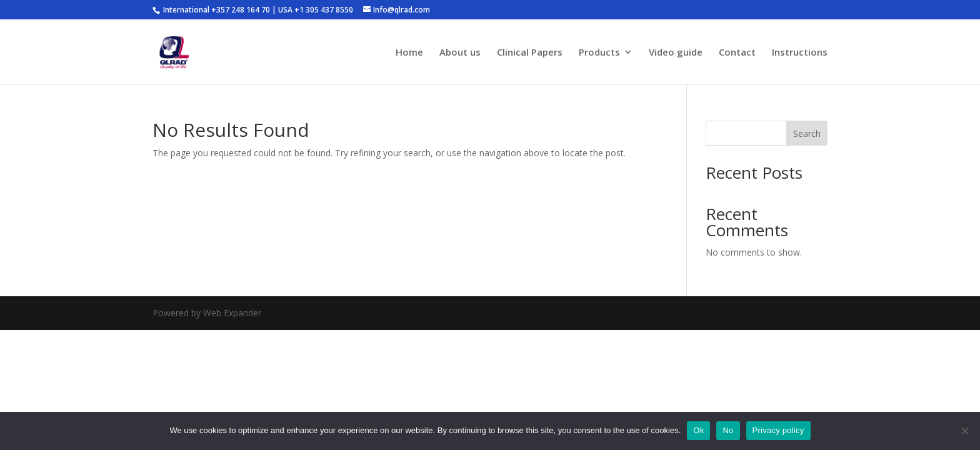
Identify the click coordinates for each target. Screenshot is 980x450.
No (728, 430)
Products (599, 53)
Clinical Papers (530, 53)
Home (409, 53)
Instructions (800, 53)
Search (807, 133)
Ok (698, 430)
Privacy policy (778, 430)
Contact (737, 53)
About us (460, 53)
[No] (964, 431)
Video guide (676, 53)
